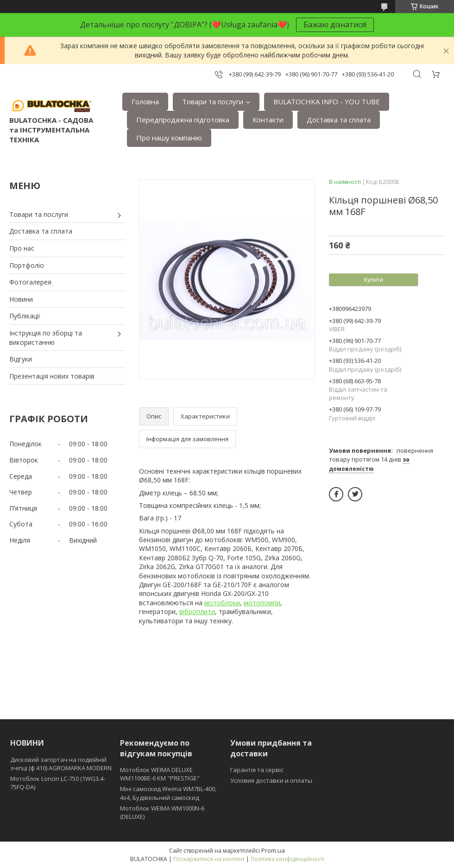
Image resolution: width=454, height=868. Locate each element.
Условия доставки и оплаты (271, 780)
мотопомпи (262, 603)
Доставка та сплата (339, 120)
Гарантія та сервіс (257, 770)
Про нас (22, 248)
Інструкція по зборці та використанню (46, 338)
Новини (21, 299)
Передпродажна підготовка (183, 120)
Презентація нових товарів (52, 376)
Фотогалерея (30, 282)
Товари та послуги (213, 101)
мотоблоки (222, 603)
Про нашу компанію (169, 138)
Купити (373, 280)
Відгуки (21, 359)
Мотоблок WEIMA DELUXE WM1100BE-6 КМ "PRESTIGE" (160, 774)
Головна (145, 101)
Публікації (25, 316)
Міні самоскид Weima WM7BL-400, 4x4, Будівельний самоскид (168, 793)
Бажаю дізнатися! (335, 25)
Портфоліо (27, 265)
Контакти (268, 120)
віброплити (197, 611)
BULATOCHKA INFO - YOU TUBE (327, 101)
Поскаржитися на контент (209, 859)
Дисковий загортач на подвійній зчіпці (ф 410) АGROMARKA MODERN (61, 764)
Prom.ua (273, 850)
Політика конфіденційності (287, 859)
